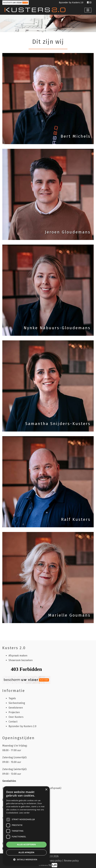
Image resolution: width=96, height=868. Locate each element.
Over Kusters (16, 717)
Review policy (71, 861)
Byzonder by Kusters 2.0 (71, 3)
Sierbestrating (17, 703)
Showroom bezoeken (21, 660)
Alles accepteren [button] (26, 845)
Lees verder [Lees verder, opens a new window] (24, 813)
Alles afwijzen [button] (26, 852)
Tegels (12, 698)
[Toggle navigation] (88, 10)
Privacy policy (54, 861)
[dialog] (26, 826)
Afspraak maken (18, 656)
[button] (26, 860)
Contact (13, 722)
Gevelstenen (16, 708)
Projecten (14, 712)
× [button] (46, 790)
